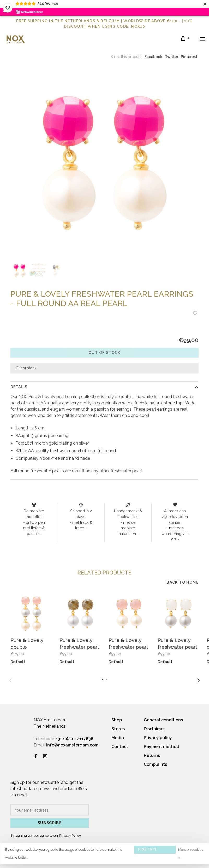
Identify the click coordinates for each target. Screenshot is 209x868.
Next (199, 680)
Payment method (162, 747)
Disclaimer (154, 729)
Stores (118, 729)
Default (18, 662)
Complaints (155, 764)
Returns (152, 755)
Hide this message (147, 851)
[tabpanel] (105, 163)
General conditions (163, 720)
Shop (117, 720)
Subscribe (50, 823)
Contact (120, 747)
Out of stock (105, 353)
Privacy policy (158, 738)
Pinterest (189, 57)
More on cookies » (191, 853)
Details (19, 387)
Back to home (183, 582)
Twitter (172, 57)
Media (118, 738)
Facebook (153, 57)
